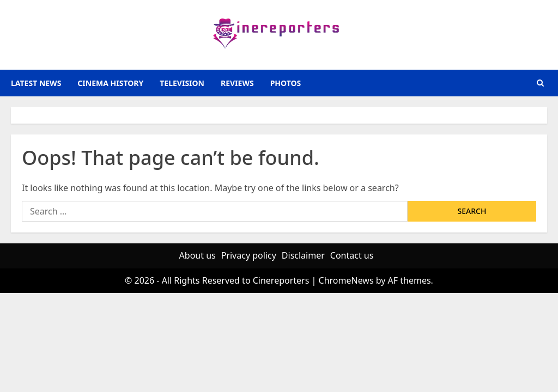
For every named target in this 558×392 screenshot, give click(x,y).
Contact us (352, 255)
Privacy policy (249, 255)
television (182, 83)
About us (198, 255)
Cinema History (110, 83)
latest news (36, 83)
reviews (237, 83)
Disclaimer (303, 255)
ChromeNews (346, 280)
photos (286, 83)
